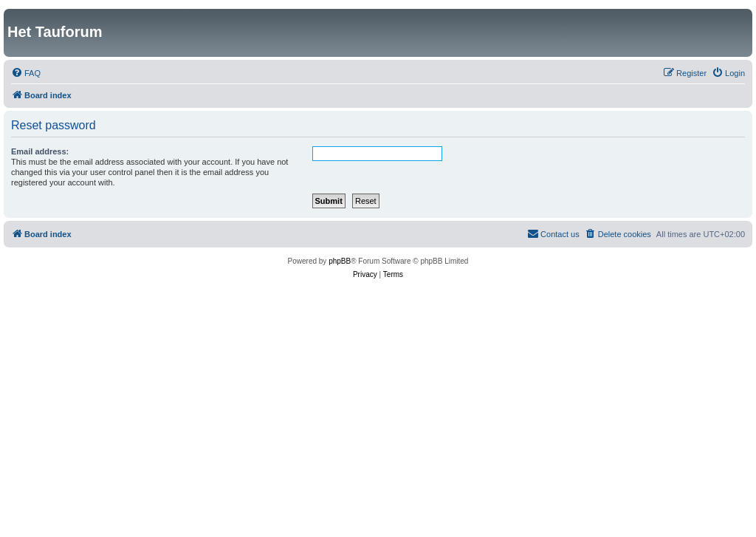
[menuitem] (26, 73)
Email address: (40, 151)
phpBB (340, 261)
